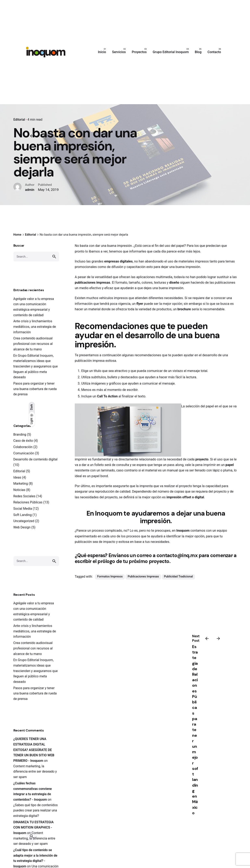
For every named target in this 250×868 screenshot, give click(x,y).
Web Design (22, 527)
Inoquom (183, 531)
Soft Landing (23, 515)
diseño (174, 283)
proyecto (201, 459)
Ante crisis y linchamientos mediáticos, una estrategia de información (35, 327)
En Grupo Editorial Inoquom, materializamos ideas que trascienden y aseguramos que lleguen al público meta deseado (36, 366)
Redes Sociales (24, 496)
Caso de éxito (23, 441)
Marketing (21, 484)
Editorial (19, 120)
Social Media (23, 509)
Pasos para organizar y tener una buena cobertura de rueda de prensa (35, 389)
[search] (54, 257)
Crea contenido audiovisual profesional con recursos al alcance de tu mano (33, 344)
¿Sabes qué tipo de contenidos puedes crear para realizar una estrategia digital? (36, 810)
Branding (20, 435)
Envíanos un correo (130, 555)
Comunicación (24, 453)
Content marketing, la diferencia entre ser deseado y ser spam (35, 772)
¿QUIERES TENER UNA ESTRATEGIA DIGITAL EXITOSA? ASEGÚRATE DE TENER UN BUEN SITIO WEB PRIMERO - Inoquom (34, 750)
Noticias (19, 490)
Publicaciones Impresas (143, 577)
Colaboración (23, 447)
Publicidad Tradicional (178, 577)
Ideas (17, 477)
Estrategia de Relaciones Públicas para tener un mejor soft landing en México (195, 730)
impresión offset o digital (185, 497)
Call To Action (107, 396)
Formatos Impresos (110, 577)
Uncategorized (24, 521)
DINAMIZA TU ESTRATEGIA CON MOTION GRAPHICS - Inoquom (34, 828)
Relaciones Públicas (28, 502)
